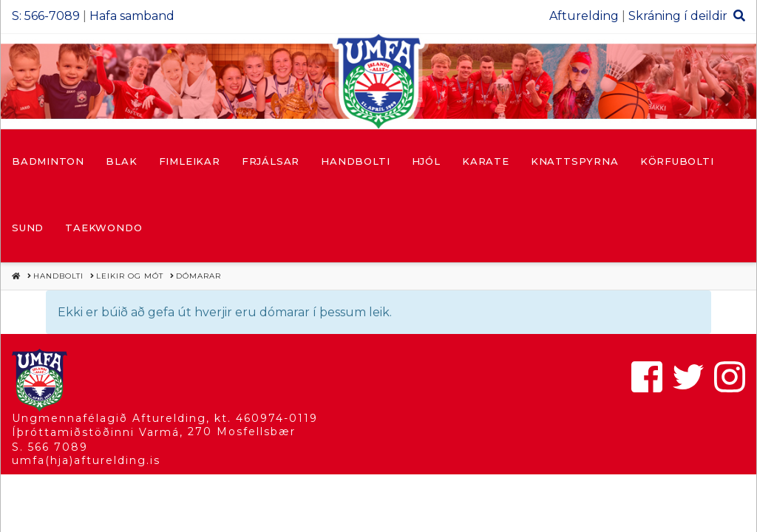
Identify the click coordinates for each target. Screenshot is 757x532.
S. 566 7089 (50, 447)
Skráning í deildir (678, 16)
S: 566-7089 (46, 16)
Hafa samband (132, 16)
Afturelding (584, 16)
